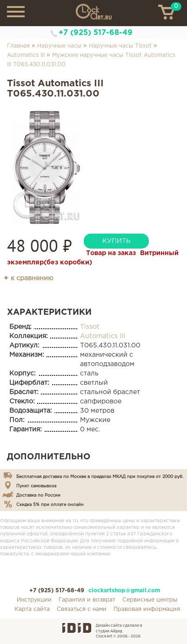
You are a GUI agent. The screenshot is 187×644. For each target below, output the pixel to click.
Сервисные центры (150, 600)
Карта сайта (32, 609)
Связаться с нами (82, 609)
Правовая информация (147, 609)
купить (116, 241)
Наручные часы (59, 46)
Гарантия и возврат (87, 600)
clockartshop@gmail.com (124, 591)
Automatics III (26, 55)
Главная (18, 46)
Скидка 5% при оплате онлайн (50, 505)
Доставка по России (38, 495)
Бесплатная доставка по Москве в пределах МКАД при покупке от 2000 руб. (100, 477)
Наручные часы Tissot (120, 46)
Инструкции (34, 600)
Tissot (90, 327)
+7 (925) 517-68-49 (96, 33)
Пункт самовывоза (36, 486)
